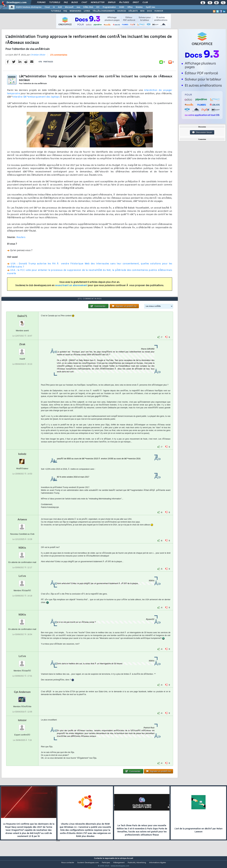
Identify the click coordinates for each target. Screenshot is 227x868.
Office (130, 7)
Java (78, 7)
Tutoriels (55, 3)
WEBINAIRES (75, 11)
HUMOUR (159, 11)
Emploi (112, 3)
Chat (84, 3)
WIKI (142, 11)
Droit (136, 3)
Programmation (109, 7)
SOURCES (122, 11)
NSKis (22, 554)
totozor (22, 726)
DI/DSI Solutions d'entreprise (29, 7)
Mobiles (139, 7)
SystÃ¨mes (150, 7)
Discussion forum (202, 132)
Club (145, 3)
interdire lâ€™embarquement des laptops (36, 99)
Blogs (75, 3)
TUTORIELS (56, 11)
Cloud (47, 7)
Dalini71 (22, 322)
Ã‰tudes (124, 3)
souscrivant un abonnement (71, 288)
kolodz (22, 460)
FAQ (66, 3)
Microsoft (69, 7)
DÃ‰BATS (133, 11)
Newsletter (97, 3)
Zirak (22, 350)
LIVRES (87, 11)
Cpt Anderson (22, 698)
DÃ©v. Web (88, 7)
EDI (98, 7)
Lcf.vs (22, 582)
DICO (149, 11)
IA (54, 7)
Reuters (21, 239)
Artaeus (22, 525)
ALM (60, 7)
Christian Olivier (38, 57)
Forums (41, 3)
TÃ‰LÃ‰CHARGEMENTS (104, 11)
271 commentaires (59, 57)
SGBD (122, 7)
